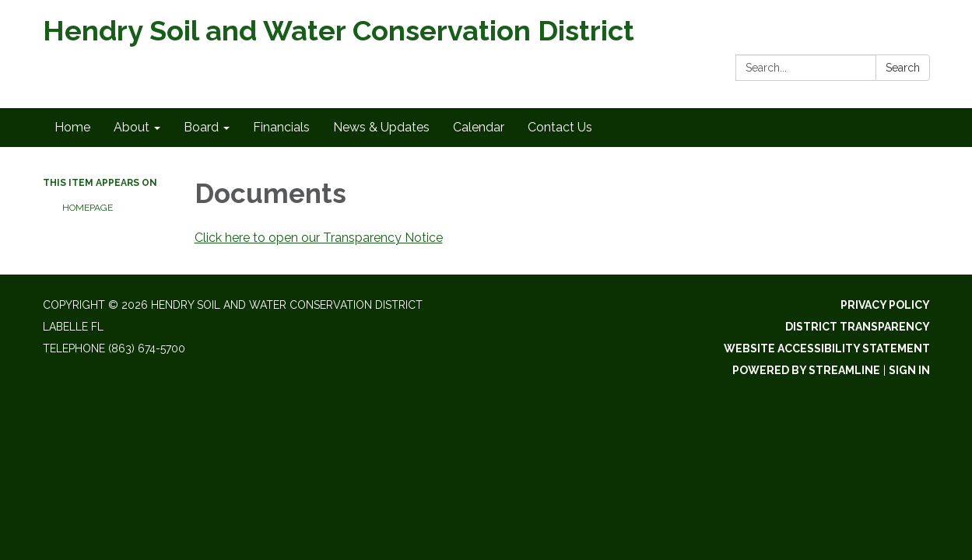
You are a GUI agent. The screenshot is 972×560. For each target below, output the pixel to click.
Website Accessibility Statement (827, 348)
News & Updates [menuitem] (381, 127)
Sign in (909, 370)
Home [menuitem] (72, 127)
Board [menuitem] (201, 127)
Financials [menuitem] (281, 127)
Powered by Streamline (806, 370)
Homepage (88, 208)
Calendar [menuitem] (479, 127)
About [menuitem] (132, 127)
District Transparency (858, 327)
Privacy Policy (885, 305)
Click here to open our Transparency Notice (319, 238)
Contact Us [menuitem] (560, 127)
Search (903, 68)
